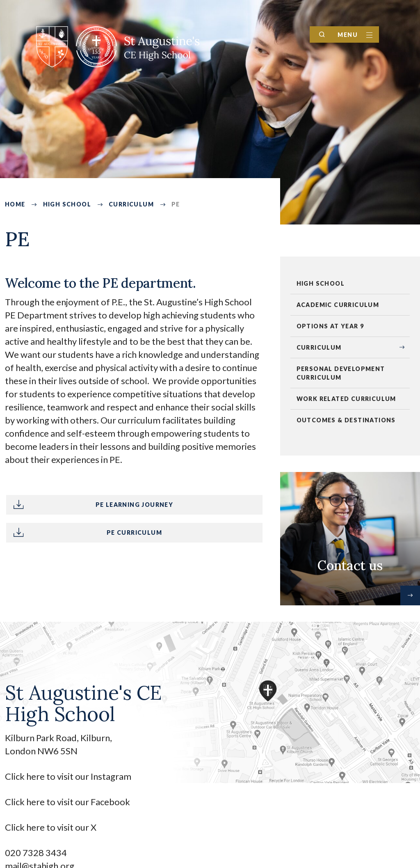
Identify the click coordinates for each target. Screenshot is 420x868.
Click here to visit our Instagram (69, 776)
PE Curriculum (134, 532)
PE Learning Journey (135, 505)
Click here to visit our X (51, 827)
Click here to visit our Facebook (67, 802)
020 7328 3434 (36, 853)
